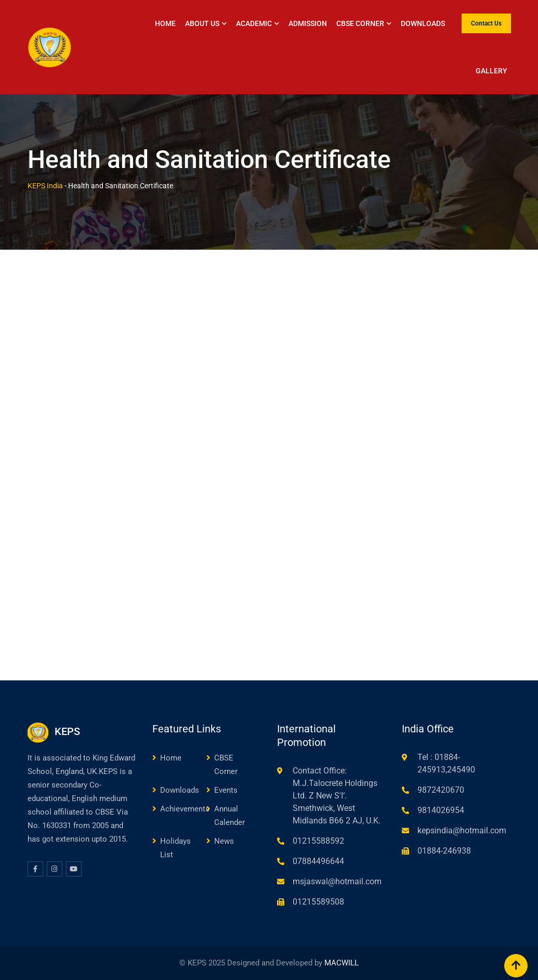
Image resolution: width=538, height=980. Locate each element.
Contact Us (486, 23)
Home (165, 23)
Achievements (185, 809)
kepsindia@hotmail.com (462, 830)
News (224, 841)
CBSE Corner (360, 23)
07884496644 (318, 861)
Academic (254, 23)
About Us (202, 23)
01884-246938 (444, 851)
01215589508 (318, 902)
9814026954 (441, 810)
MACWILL (342, 963)
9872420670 (441, 790)
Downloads (423, 23)
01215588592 (318, 841)
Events (226, 790)
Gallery (491, 71)
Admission (308, 23)
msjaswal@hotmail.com (337, 881)
